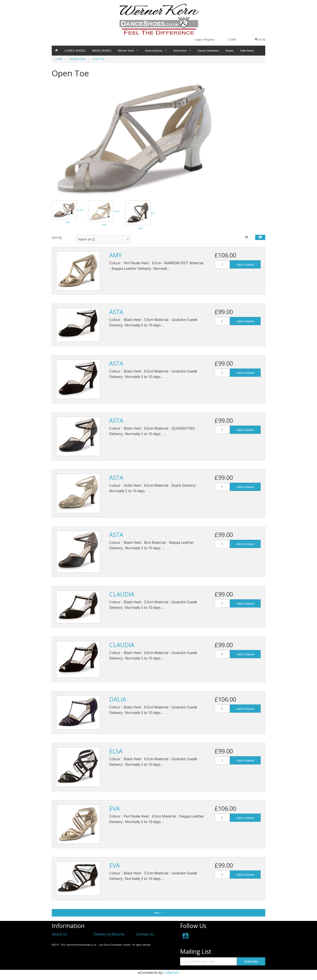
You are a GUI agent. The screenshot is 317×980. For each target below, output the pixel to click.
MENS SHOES (102, 51)
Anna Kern (180, 51)
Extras (229, 51)
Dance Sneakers (208, 51)
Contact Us (145, 934)
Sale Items (247, 51)
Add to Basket (245, 265)
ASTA (116, 312)
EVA (114, 808)
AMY (115, 255)
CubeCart (171, 973)
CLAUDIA (122, 594)
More (158, 913)
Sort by (57, 238)
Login (198, 40)
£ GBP (232, 40)
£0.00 (260, 39)
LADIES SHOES (75, 51)
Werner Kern (126, 51)
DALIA (118, 699)
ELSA (116, 751)
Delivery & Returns (109, 934)
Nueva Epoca (154, 51)
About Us (59, 934)
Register (209, 40)
